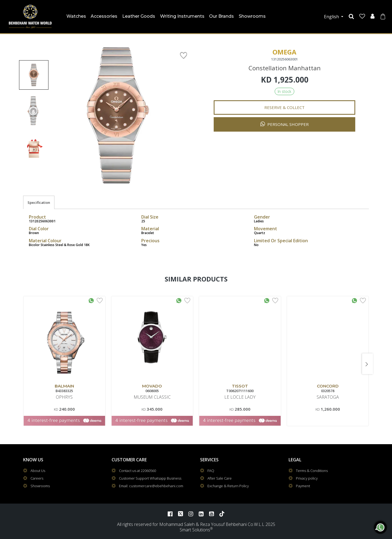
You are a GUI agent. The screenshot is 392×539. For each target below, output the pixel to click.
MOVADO (152, 386)
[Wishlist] (362, 16)
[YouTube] (212, 514)
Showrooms (252, 16)
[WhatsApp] (381, 528)
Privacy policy (307, 478)
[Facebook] (170, 514)
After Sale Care (220, 478)
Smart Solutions (195, 530)
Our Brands (221, 16)
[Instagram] (191, 514)
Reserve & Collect (284, 107)
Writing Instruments (182, 16)
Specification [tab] (39, 202)
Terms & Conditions (312, 471)
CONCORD (328, 386)
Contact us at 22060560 (137, 471)
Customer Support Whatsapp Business (150, 478)
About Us (38, 471)
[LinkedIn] (201, 514)
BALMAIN (64, 386)
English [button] (332, 17)
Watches (77, 15)
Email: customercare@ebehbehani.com (151, 486)
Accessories (104, 16)
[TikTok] (222, 514)
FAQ (211, 471)
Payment (303, 486)
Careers (37, 478)
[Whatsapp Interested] (91, 300)
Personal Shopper (284, 124)
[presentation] (367, 364)
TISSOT (240, 386)
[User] (373, 16)
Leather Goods (139, 16)
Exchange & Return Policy (228, 486)
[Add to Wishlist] (100, 300)
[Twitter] (180, 514)
